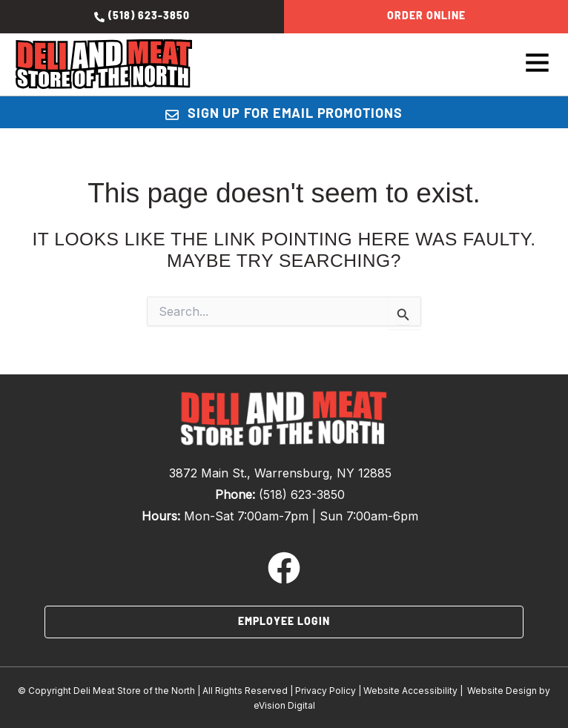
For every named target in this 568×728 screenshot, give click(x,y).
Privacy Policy (326, 691)
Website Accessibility (410, 691)
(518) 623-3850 (302, 494)
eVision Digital (284, 705)
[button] (506, 65)
